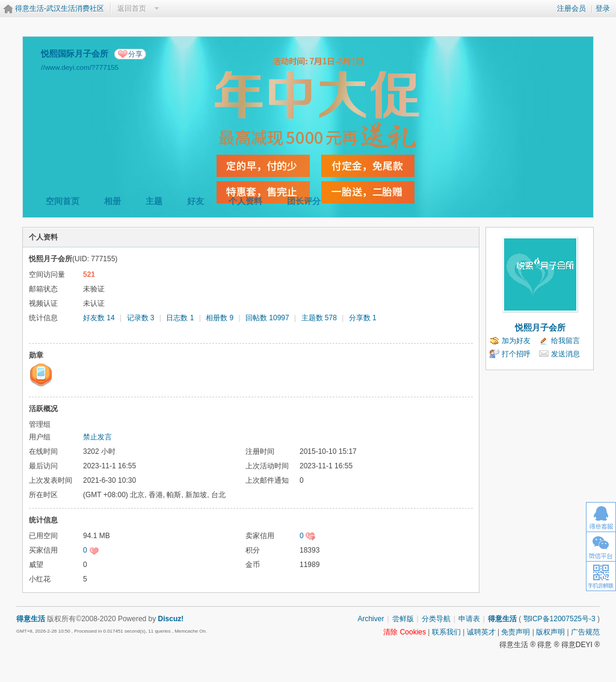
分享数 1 (363, 318)
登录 (603, 8)
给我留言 (565, 341)
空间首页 (63, 201)
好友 (196, 201)
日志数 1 (180, 318)
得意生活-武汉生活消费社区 (60, 8)
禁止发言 (97, 437)
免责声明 (516, 632)
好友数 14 (99, 318)
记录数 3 (141, 318)
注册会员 (571, 8)
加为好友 (516, 341)
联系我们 (446, 632)
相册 (112, 201)
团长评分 (304, 201)
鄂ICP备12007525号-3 (559, 619)
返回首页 (132, 8)
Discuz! (171, 619)
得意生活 (502, 619)
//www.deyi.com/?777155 (80, 67)
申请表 (469, 619)
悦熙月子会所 (540, 327)
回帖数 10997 (267, 318)
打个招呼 (516, 354)
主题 (154, 201)
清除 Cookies (405, 632)
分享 (135, 54)
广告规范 (585, 632)
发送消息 (565, 354)
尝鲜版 (403, 619)
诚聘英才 (481, 632)
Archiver (371, 619)
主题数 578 (319, 318)
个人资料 (245, 201)
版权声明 (550, 632)
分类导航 (436, 619)
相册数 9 (220, 318)
